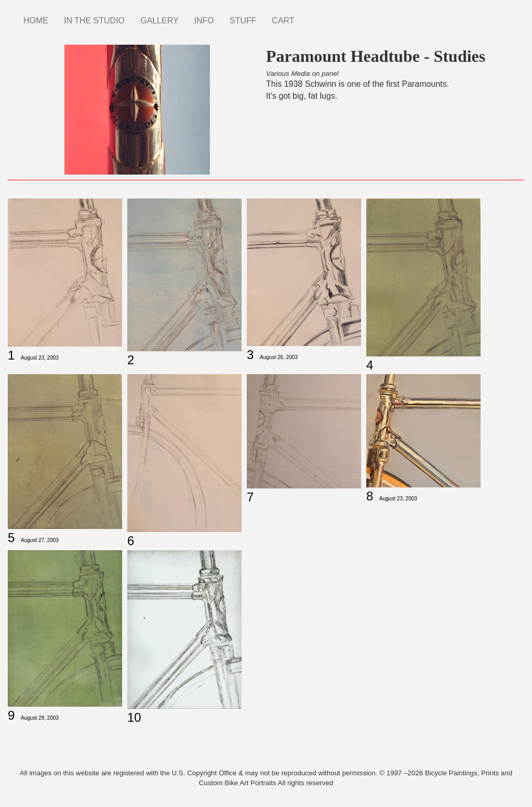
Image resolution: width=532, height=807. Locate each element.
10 (134, 717)
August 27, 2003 (40, 540)
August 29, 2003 (40, 718)
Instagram (310, 16)
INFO (204, 21)
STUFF (243, 21)
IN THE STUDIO (94, 21)
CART (283, 21)
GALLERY (159, 21)
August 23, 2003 (40, 358)
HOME (36, 21)
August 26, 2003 (279, 357)
